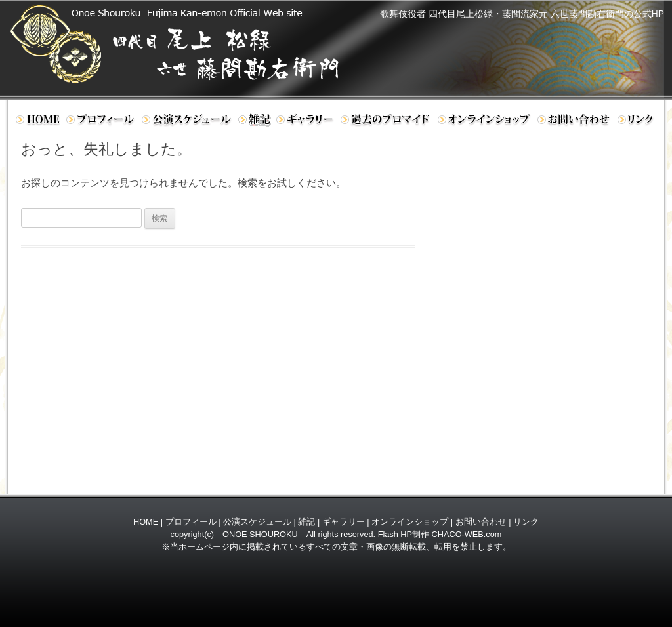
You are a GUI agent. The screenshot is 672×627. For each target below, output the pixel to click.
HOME (146, 522)
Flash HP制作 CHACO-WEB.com (440, 534)
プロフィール (101, 122)
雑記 (306, 522)
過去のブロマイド (386, 122)
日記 (255, 122)
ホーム (37, 122)
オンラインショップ (485, 122)
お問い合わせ (575, 122)
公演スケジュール (187, 122)
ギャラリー (306, 122)
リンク (639, 122)
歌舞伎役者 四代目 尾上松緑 (189, 43)
